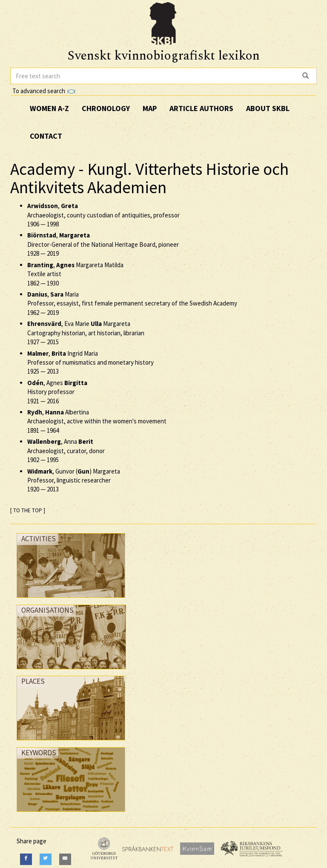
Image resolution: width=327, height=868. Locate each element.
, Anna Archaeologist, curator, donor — (66, 451)
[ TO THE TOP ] (28, 510)
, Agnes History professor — (57, 392)
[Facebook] (26, 859)
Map (150, 108)
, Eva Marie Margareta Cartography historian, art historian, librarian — (86, 333)
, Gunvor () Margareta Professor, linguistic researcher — (74, 480)
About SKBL (268, 108)
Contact (46, 136)
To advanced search (44, 91)
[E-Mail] (65, 859)
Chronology (106, 108)
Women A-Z (49, 108)
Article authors (201, 108)
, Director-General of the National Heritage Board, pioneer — (103, 244)
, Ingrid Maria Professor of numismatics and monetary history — (90, 363)
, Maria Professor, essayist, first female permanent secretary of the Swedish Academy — (132, 303)
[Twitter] (46, 859)
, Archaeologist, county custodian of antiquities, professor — (103, 215)
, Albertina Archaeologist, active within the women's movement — (97, 421)
